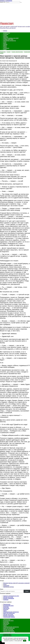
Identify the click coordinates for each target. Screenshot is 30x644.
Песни (5, 49)
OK (25, 641)
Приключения (7, 604)
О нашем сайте (7, 634)
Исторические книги (8, 606)
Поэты (5, 584)
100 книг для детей (8, 597)
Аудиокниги (6, 48)
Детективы (6, 607)
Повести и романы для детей (11, 38)
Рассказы (6, 37)
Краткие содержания (9, 598)
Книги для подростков (9, 613)
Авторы (5, 31)
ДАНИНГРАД (7, 33)
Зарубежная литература (9, 41)
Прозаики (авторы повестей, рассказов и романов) (16, 583)
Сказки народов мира (17, 52)
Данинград (7, 23)
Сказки (5, 36)
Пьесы (5, 47)
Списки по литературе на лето (11, 596)
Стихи (5, 42)
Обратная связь (7, 636)
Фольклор (6, 609)
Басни (5, 43)
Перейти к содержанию (6, 1)
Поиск (2, 589)
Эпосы (5, 611)
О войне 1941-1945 (8, 39)
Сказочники (6, 586)
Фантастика (6, 608)
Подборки (6, 34)
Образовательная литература (11, 612)
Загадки (5, 44)
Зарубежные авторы (8, 587)
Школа (5, 46)
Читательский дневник (9, 617)
